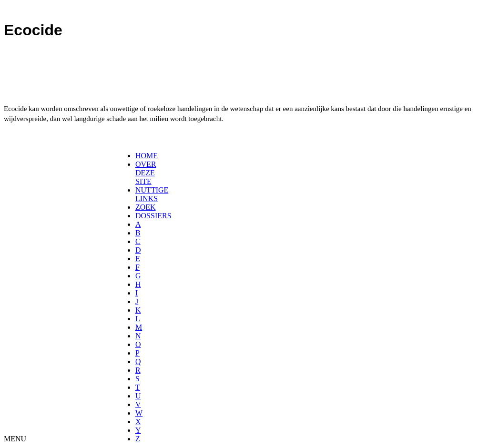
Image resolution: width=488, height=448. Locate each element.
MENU (15, 439)
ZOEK (146, 207)
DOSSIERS (153, 216)
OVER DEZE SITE (146, 173)
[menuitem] (138, 156)
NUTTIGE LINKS (152, 194)
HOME (147, 156)
